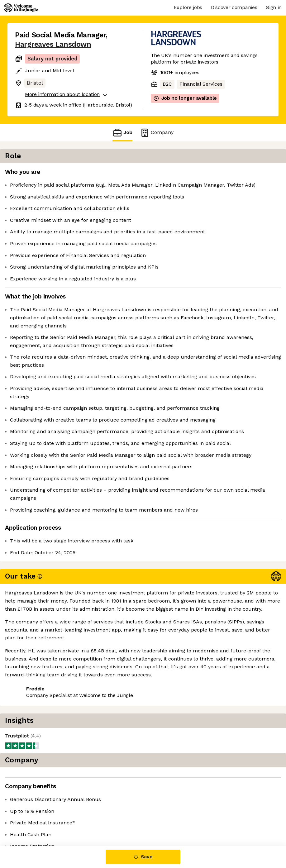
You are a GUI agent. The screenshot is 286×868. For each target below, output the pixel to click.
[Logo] (21, 8)
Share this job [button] (32, 808)
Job (122, 133)
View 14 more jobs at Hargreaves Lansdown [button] (67, 820)
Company (157, 133)
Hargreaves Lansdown (53, 44)
